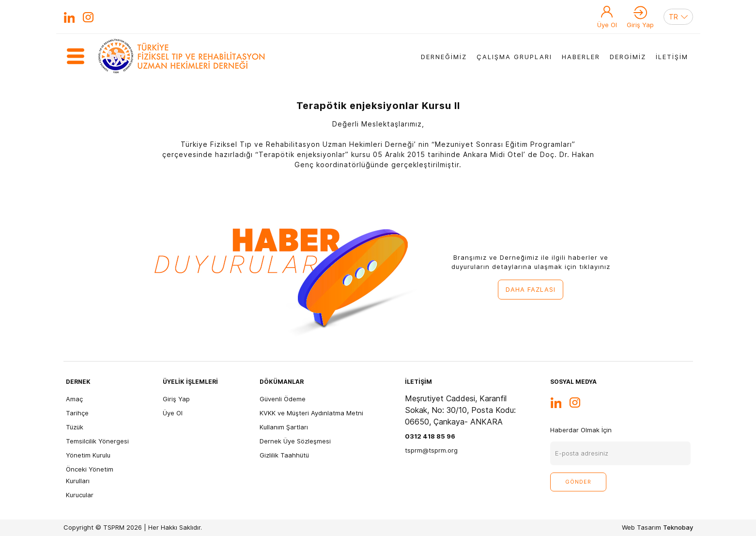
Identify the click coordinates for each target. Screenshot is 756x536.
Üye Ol (607, 25)
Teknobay (678, 527)
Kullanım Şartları (284, 427)
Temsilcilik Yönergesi (97, 441)
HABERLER (581, 57)
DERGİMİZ (628, 57)
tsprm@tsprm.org (431, 450)
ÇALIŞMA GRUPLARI (514, 57)
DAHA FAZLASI (531, 289)
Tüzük (75, 427)
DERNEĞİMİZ (444, 57)
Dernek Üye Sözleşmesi (295, 441)
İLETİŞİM (672, 57)
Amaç (74, 399)
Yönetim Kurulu (88, 455)
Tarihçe (77, 413)
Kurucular (80, 495)
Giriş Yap (640, 25)
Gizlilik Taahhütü (284, 455)
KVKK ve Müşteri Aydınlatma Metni (311, 413)
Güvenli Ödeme (283, 399)
